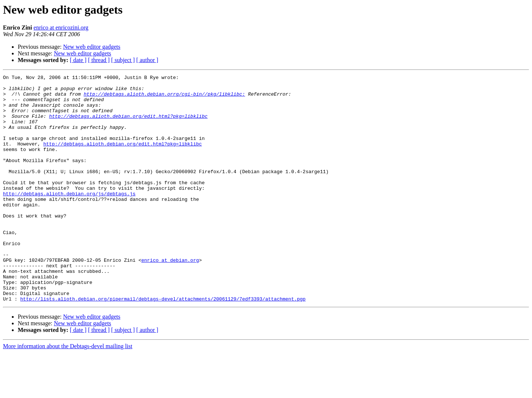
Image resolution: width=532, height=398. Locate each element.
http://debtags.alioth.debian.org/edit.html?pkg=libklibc (128, 125)
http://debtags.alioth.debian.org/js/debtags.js (69, 218)
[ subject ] (123, 60)
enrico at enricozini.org (61, 28)
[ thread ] (99, 60)
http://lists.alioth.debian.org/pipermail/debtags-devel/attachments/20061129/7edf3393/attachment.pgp (163, 344)
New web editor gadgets (92, 47)
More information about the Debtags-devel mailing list (68, 392)
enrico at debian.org (170, 298)
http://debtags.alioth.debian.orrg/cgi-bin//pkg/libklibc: (164, 98)
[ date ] (78, 60)
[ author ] (147, 60)
